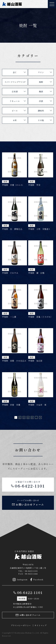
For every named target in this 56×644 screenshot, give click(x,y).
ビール (15, 111)
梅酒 (41, 92)
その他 (41, 120)
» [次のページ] (40, 417)
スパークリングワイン (15, 82)
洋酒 (41, 101)
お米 (15, 120)
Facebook (37, 580)
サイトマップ (41, 625)
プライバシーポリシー (21, 625)
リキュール (15, 101)
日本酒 (15, 92)
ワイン (41, 72)
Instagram (20, 580)
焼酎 (41, 82)
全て (15, 72)
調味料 (41, 111)
